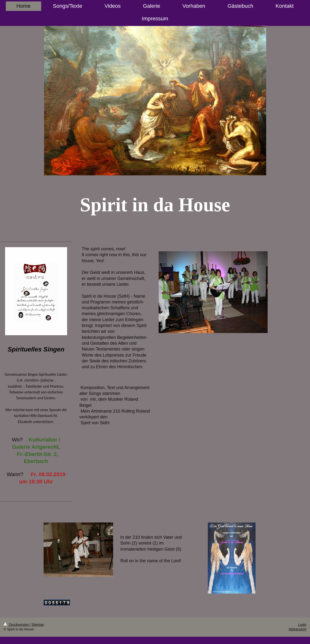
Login (302, 625)
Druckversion (17, 625)
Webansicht (298, 629)
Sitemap (38, 625)
